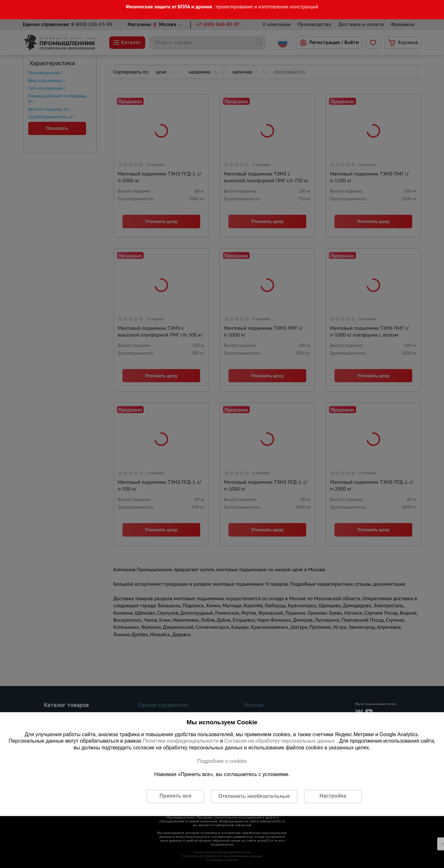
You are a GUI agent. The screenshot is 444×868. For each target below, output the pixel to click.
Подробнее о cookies (222, 761)
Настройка (333, 796)
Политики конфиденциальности (181, 741)
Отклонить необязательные (254, 796)
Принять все (175, 796)
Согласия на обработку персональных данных (280, 741)
